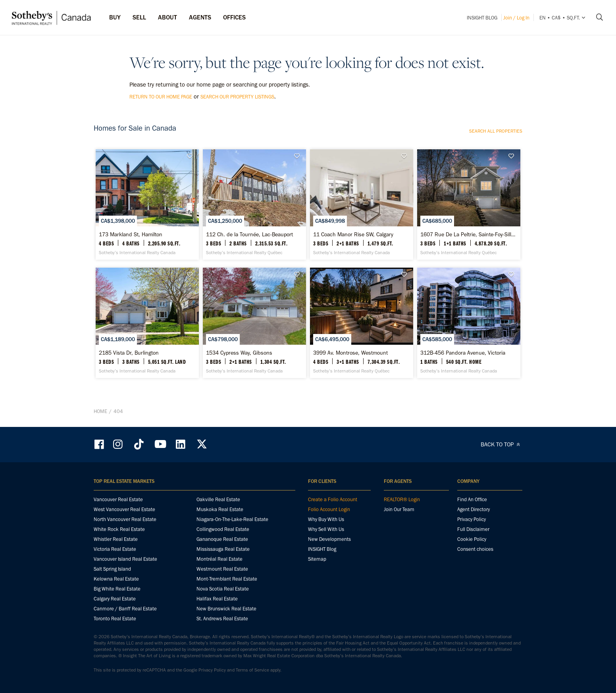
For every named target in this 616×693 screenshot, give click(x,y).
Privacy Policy (472, 519)
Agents (200, 17)
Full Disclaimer (473, 529)
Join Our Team (399, 509)
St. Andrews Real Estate (222, 619)
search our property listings (237, 97)
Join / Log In (516, 18)
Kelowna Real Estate (116, 579)
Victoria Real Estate (115, 549)
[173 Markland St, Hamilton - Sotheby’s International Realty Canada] (147, 205)
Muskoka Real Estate (220, 509)
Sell (139, 17)
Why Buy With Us (326, 519)
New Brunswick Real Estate (226, 609)
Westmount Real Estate (222, 569)
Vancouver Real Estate (118, 499)
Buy (115, 17)
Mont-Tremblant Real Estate (227, 579)
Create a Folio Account (333, 499)
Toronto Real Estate (115, 619)
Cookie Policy (472, 539)
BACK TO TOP (501, 444)
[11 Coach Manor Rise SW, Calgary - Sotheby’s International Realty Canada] (361, 205)
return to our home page (161, 97)
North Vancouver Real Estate (125, 519)
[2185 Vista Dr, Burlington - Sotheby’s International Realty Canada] (147, 323)
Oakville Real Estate (218, 499)
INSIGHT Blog (482, 18)
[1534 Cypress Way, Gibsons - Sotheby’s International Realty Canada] (254, 323)
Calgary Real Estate (115, 599)
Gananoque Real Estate (222, 539)
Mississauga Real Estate (223, 549)
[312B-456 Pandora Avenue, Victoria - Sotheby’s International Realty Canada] (469, 323)
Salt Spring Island (112, 569)
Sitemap (317, 559)
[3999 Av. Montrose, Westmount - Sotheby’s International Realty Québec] (361, 323)
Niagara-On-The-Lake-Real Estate (232, 519)
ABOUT (167, 17)
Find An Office (472, 499)
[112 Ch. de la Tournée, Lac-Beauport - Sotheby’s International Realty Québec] (254, 205)
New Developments (329, 539)
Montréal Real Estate (219, 559)
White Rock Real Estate (119, 529)
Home (100, 411)
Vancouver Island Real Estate (125, 559)
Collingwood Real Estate (223, 529)
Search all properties (496, 131)
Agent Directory (474, 509)
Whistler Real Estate (116, 539)
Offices (234, 17)
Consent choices (475, 549)
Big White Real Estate (117, 589)
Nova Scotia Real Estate (223, 589)
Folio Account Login (329, 509)
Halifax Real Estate (217, 599)
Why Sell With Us (326, 529)
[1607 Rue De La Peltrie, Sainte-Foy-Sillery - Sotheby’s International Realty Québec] (469, 205)
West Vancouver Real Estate (124, 509)
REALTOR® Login (402, 499)
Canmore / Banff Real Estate (125, 609)
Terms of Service (252, 670)
